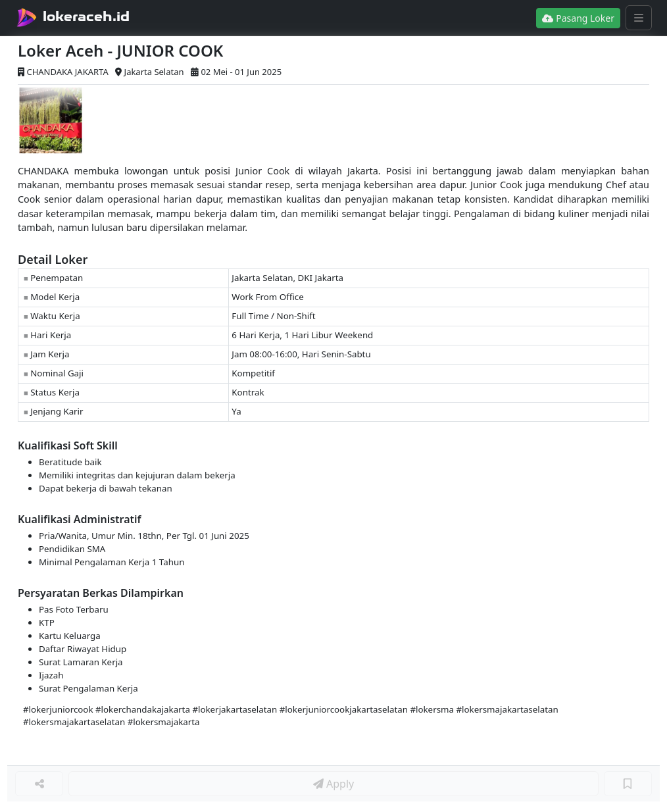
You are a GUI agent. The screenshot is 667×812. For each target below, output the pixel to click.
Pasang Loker (578, 18)
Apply (333, 784)
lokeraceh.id (86, 16)
